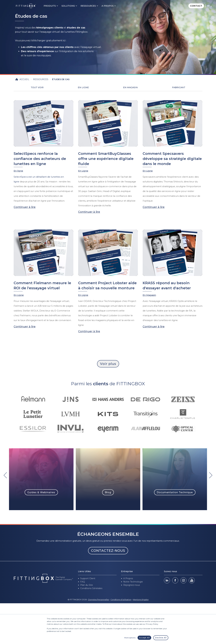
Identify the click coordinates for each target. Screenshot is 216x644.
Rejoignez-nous (132, 585)
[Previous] (5, 475)
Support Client (88, 578)
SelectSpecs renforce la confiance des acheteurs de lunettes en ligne (40, 159)
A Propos (128, 578)
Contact (196, 6)
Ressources (92, 6)
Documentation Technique (175, 492)
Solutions (72, 6)
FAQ (83, 582)
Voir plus (108, 364)
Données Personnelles (99, 600)
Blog (108, 492)
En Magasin (130, 87)
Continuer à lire (25, 207)
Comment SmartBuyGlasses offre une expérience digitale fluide (106, 159)
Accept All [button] (144, 638)
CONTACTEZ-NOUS (108, 551)
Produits (53, 6)
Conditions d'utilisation (121, 600)
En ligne (18, 171)
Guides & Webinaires (41, 492)
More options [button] (130, 638)
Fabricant (179, 87)
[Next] (211, 475)
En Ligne (83, 87)
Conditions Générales (91, 588)
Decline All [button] (161, 638)
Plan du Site (87, 585)
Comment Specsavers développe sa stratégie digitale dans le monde (172, 159)
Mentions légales (141, 600)
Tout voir (37, 87)
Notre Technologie (133, 582)
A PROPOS (111, 6)
